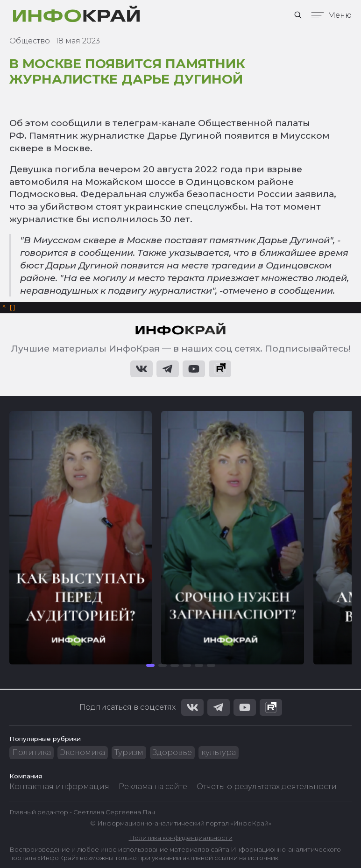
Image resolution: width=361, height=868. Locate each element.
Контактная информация (59, 787)
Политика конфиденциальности (181, 838)
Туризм (129, 753)
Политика (32, 753)
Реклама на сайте (153, 787)
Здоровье (172, 753)
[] (9, 308)
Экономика (83, 753)
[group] (81, 539)
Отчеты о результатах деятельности (267, 787)
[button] (150, 667)
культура (219, 753)
